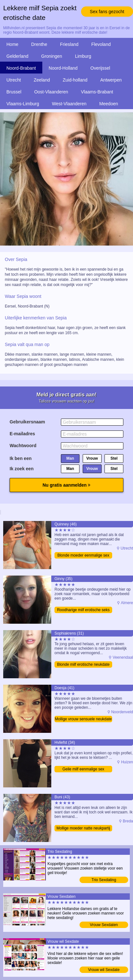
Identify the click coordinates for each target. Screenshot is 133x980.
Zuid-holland (75, 80)
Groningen (52, 56)
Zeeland (42, 80)
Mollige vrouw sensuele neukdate (83, 719)
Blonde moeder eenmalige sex (83, 555)
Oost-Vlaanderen (51, 92)
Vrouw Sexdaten (104, 925)
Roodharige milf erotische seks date (83, 610)
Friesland (69, 44)
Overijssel (100, 68)
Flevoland (101, 44)
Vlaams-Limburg (23, 104)
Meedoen (109, 104)
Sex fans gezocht (107, 12)
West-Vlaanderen (69, 104)
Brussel (14, 92)
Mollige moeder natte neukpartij (83, 828)
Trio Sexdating (104, 880)
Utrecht (14, 80)
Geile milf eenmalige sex (83, 769)
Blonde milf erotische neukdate (83, 664)
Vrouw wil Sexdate (104, 970)
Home (12, 44)
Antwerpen (111, 80)
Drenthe (39, 44)
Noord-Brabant (21, 68)
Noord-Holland (63, 68)
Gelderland (17, 56)
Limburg (83, 56)
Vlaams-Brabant (97, 92)
